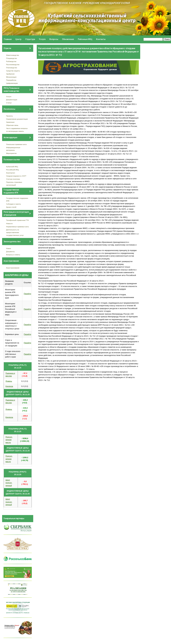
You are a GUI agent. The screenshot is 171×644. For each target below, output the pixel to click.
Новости (9, 223)
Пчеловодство (12, 68)
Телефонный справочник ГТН (18, 220)
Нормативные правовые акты (18, 227)
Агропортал (11, 173)
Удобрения (10, 74)
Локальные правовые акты (16, 144)
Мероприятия (11, 153)
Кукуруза (9, 386)
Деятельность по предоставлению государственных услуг (15, 232)
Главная (8, 39)
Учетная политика (13, 179)
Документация (12, 100)
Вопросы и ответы (13, 255)
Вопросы (54, 39)
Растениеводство (13, 64)
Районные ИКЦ (85, 39)
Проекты (10, 116)
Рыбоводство (11, 61)
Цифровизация (12, 83)
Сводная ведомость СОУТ (16, 176)
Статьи (9, 103)
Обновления (68, 39)
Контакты (101, 39)
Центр (18, 39)
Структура (30, 39)
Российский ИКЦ (13, 170)
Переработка (11, 80)
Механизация (11, 77)
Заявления (10, 122)
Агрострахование (13, 268)
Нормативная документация (17, 119)
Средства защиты (13, 71)
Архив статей (11, 207)
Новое (9, 248)
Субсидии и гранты (14, 204)
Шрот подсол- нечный (9, 483)
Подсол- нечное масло (9, 440)
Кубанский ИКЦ (12, 167)
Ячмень (9, 381)
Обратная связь (12, 125)
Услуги (42, 39)
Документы (10, 251)
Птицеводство (12, 58)
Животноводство (13, 55)
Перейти (27, 294)
